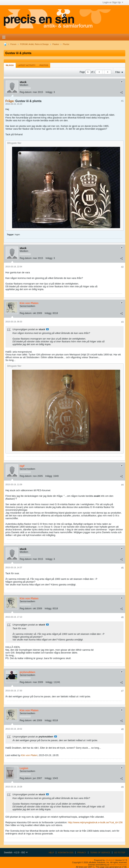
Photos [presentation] (44, 65)
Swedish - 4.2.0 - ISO (16, 853)
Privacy (82, 853)
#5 (122, 568)
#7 (122, 691)
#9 (122, 787)
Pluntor (66, 44)
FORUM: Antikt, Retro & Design (34, 44)
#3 (122, 322)
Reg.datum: (26, 92)
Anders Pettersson (119, 865)
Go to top (120, 853)
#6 (122, 617)
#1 (122, 101)
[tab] (10, 65)
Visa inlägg (47, 329)
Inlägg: (49, 92)
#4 (122, 485)
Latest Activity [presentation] (27, 65)
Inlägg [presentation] (10, 65)
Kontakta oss (66, 853)
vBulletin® (110, 860)
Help (51, 853)
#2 (122, 267)
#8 (122, 729)
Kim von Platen (29, 755)
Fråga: (10, 101)
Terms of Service (100, 853)
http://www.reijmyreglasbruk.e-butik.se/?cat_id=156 (95, 822)
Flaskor (56, 44)
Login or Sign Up (113, 2)
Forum (13, 44)
